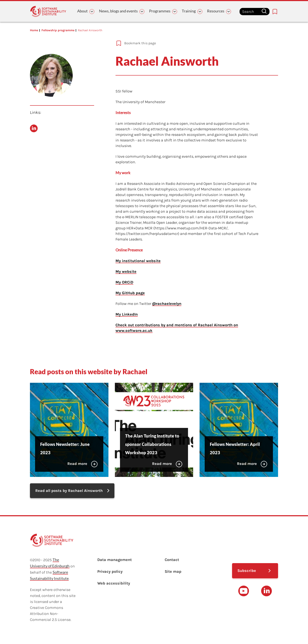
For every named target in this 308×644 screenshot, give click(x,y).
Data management (115, 560)
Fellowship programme (58, 30)
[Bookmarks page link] (275, 12)
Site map (173, 571)
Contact (172, 560)
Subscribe (247, 571)
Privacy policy (110, 571)
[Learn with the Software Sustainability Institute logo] (48, 11)
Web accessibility (114, 583)
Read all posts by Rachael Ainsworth (69, 491)
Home (34, 30)
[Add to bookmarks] (182, 43)
